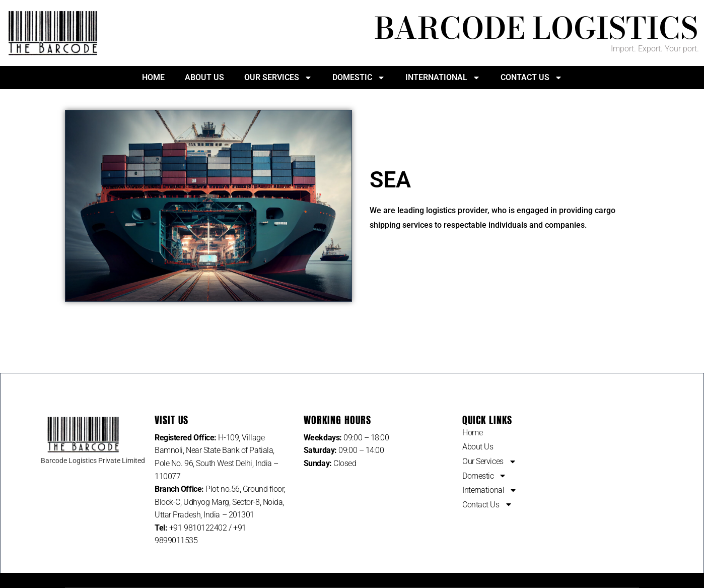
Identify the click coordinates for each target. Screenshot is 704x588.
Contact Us (532, 78)
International (443, 78)
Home (153, 77)
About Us (204, 77)
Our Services (278, 78)
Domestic (359, 78)
